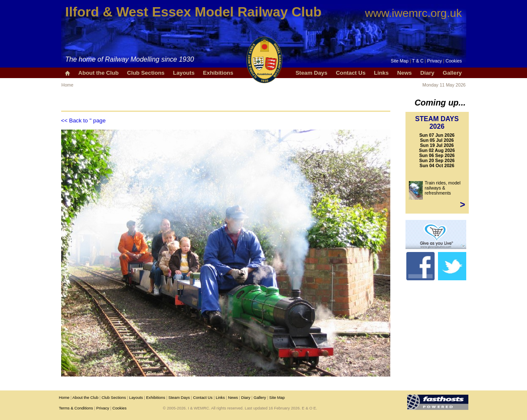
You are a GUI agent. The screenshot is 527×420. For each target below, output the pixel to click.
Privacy (434, 61)
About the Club (99, 73)
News (404, 73)
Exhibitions (218, 73)
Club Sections (146, 73)
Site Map (400, 61)
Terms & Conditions (76, 408)
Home (68, 85)
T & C (418, 61)
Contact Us (351, 73)
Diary (427, 73)
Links (381, 73)
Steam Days (311, 73)
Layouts (184, 73)
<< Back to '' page (84, 121)
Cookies (454, 61)
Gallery (452, 73)
